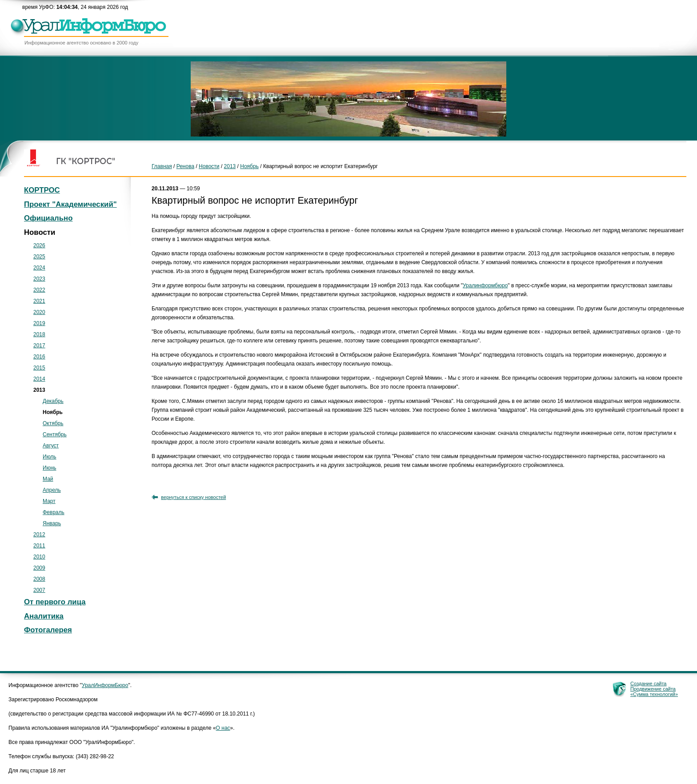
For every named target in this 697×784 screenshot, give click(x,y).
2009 (39, 568)
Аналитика (44, 616)
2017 (39, 346)
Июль (50, 457)
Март (49, 501)
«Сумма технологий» (654, 694)
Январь (52, 523)
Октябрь (53, 423)
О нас (223, 728)
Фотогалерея (48, 630)
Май (48, 479)
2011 (39, 546)
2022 (39, 290)
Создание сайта (648, 683)
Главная (162, 166)
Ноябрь (249, 166)
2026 (39, 245)
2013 (230, 166)
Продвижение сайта (653, 689)
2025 (39, 257)
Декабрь (53, 401)
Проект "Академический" (70, 204)
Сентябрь (55, 434)
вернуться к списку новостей (193, 497)
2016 (39, 357)
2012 (39, 535)
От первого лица (55, 602)
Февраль (54, 512)
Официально (48, 218)
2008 (39, 579)
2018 (39, 334)
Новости (209, 166)
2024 (39, 268)
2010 (39, 557)
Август (51, 446)
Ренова (185, 166)
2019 (39, 323)
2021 (39, 301)
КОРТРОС (42, 190)
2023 (39, 279)
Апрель (52, 490)
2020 (39, 312)
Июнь (50, 468)
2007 (39, 590)
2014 (39, 379)
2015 (39, 368)
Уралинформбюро (485, 285)
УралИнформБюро (105, 685)
